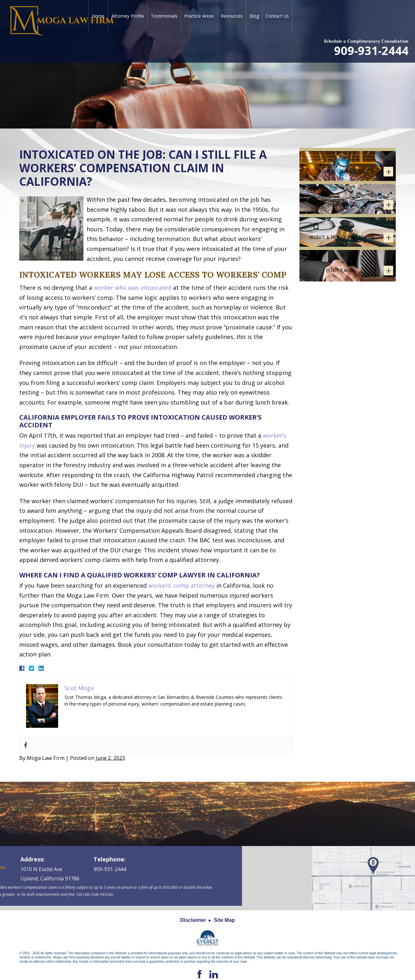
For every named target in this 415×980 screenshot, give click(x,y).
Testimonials (164, 16)
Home (98, 16)
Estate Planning (342, 344)
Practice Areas (199, 16)
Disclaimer (193, 920)
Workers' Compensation (342, 189)
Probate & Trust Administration (342, 293)
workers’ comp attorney (182, 585)
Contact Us (277, 16)
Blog (254, 16)
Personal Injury (342, 241)
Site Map (224, 920)
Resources (232, 16)
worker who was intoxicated (133, 288)
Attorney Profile (128, 16)
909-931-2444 (371, 50)
